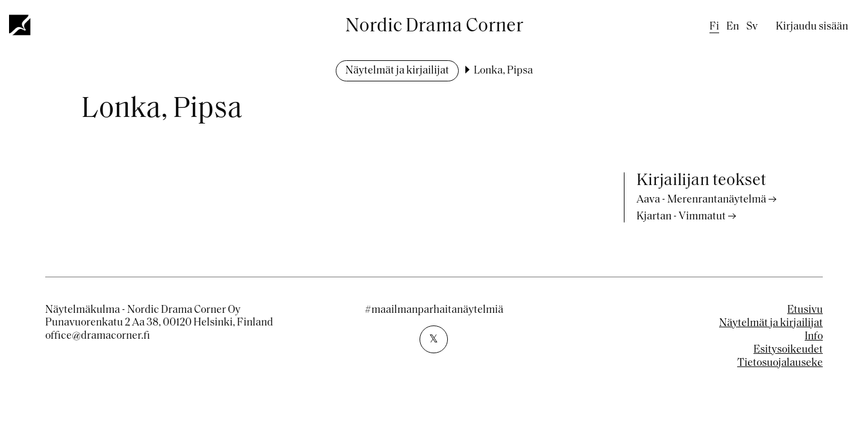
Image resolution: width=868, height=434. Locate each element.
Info (814, 337)
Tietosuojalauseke (780, 363)
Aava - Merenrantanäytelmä (701, 200)
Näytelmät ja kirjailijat (397, 71)
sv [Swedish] (752, 27)
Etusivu (805, 310)
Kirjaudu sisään (812, 27)
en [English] (733, 27)
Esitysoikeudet (788, 350)
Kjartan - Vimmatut (681, 217)
